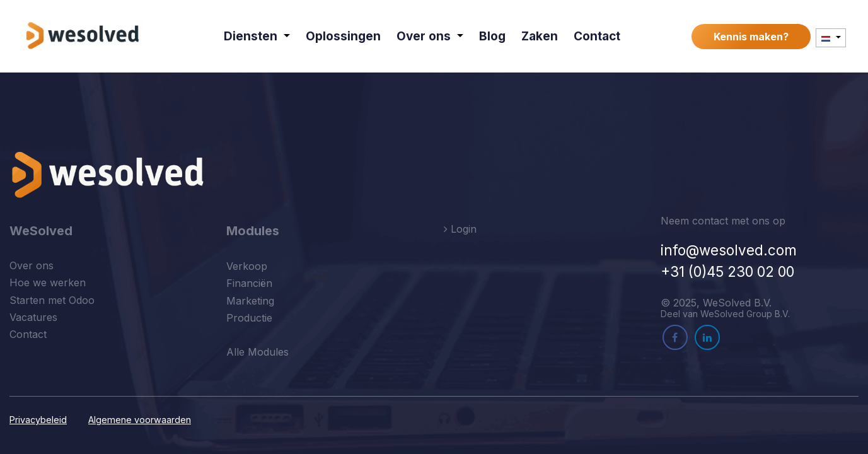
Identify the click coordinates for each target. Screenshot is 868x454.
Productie (249, 318)
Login (460, 229)
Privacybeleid (38, 420)
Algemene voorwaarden (140, 420)
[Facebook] (675, 337)
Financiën (249, 283)
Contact (28, 334)
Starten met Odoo (52, 300)
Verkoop (247, 266)
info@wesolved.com (729, 250)
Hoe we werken (48, 282)
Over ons (32, 265)
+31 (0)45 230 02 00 (727, 271)
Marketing (250, 301)
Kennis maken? (751, 37)
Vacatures (33, 317)
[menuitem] (258, 36)
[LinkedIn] (707, 337)
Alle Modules (258, 352)
